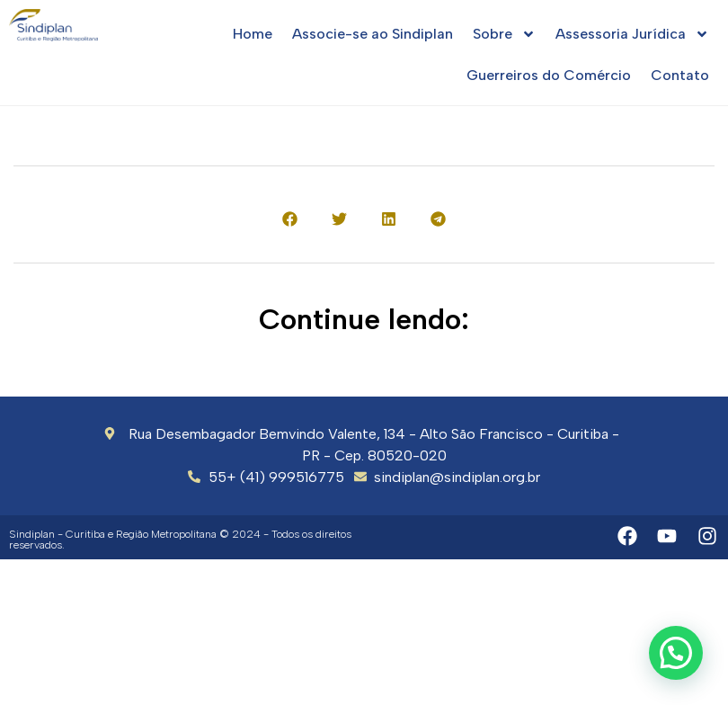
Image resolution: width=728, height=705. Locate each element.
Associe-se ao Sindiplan (373, 34)
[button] (290, 219)
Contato (680, 75)
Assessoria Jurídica (632, 34)
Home (253, 34)
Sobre (504, 34)
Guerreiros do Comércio (549, 75)
